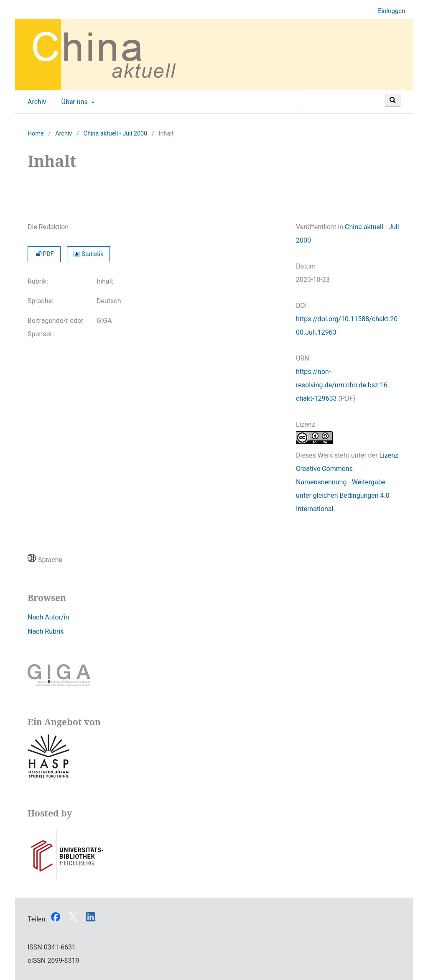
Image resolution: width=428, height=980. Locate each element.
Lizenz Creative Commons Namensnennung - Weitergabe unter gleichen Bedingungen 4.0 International (347, 482)
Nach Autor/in (48, 617)
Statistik (89, 254)
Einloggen (388, 11)
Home (36, 134)
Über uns (74, 102)
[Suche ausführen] (393, 100)
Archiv (35, 102)
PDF (44, 254)
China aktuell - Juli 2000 (115, 134)
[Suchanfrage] (341, 100)
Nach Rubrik (46, 631)
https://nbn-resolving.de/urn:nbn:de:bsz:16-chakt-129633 (343, 385)
